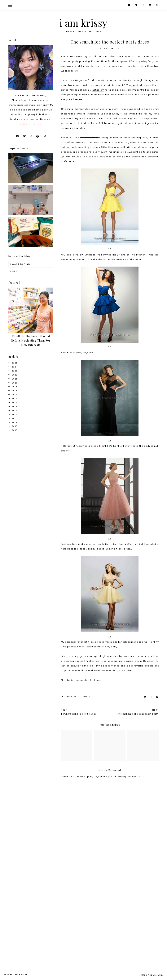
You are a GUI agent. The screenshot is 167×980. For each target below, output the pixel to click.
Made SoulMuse (150, 975)
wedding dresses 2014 (92, 147)
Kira (109, 80)
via (110, 249)
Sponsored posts (78, 697)
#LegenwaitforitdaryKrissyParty (135, 61)
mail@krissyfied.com (31, 124)
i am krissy (83, 23)
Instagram (98, 90)
